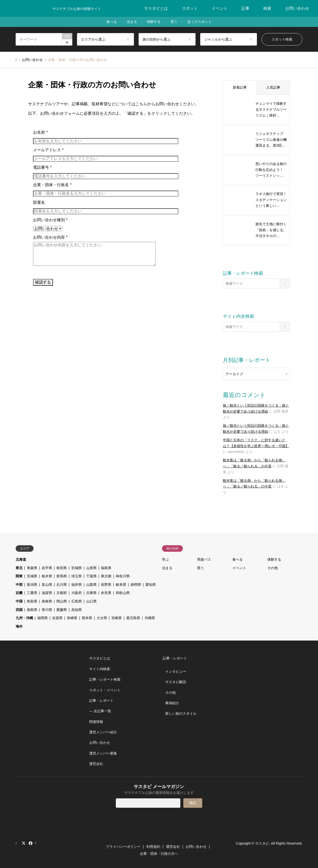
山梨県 (91, 585)
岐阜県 (121, 585)
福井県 (77, 585)
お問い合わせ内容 (50, 237)
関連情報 (96, 722)
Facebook (30, 843)
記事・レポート (101, 701)
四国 (19, 610)
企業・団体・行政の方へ (159, 854)
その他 (273, 568)
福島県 (106, 568)
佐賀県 (57, 618)
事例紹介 (172, 703)
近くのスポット (200, 22)
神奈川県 (123, 576)
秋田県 (62, 568)
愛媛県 (62, 610)
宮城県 (77, 568)
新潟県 (32, 585)
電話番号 (42, 167)
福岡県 (42, 618)
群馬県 (62, 576)
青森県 (32, 568)
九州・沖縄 (24, 618)
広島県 (77, 601)
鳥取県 (32, 601)
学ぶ (165, 559)
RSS (37, 843)
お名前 (40, 132)
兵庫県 (91, 593)
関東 (19, 576)
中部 (19, 585)
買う (174, 22)
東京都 (106, 576)
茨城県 (32, 576)
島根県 (47, 601)
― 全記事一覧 (100, 711)
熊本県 (87, 618)
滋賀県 (47, 593)
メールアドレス (48, 150)
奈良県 (106, 593)
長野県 (106, 585)
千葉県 (91, 576)
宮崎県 (117, 618)
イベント (220, 8)
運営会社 (96, 764)
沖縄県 (150, 618)
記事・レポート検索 (105, 679)
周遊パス (204, 559)
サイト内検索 (100, 669)
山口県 (91, 601)
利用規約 (153, 847)
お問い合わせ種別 (50, 220)
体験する (154, 22)
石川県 (62, 585)
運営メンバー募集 (103, 753)
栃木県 (47, 576)
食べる (111, 22)
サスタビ (262, 843)
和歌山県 (123, 593)
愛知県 (151, 585)
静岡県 (136, 585)
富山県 (47, 585)
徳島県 (32, 610)
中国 (19, 601)
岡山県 (62, 601)
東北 (19, 568)
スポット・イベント (105, 690)
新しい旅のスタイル (181, 713)
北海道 (21, 559)
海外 (19, 626)
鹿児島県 (133, 618)
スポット (190, 8)
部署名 (39, 202)
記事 (245, 8)
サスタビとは (156, 8)
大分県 (102, 618)
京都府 (62, 593)
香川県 (47, 610)
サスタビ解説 (176, 682)
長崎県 (72, 618)
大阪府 (77, 593)
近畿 (19, 593)
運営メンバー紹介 (103, 732)
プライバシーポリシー (123, 847)
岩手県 (47, 568)
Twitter (24, 843)
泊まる (132, 22)
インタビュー (176, 671)
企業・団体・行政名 (52, 185)
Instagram (17, 843)
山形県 (91, 568)
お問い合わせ (297, 8)
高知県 (77, 610)
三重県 (32, 593)
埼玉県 (77, 576)
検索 (267, 8)
